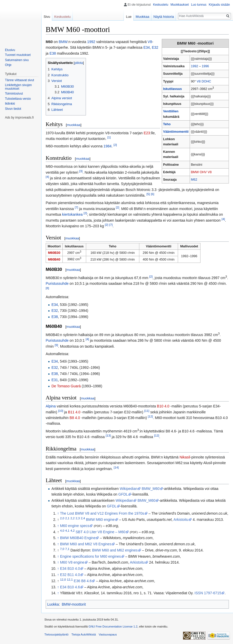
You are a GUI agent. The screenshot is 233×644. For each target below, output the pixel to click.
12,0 (63, 579)
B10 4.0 (163, 406)
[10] (61, 411)
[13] (108, 436)
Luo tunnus (199, 5)
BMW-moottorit (74, 604)
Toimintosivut (14, 94)
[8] (47, 288)
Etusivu (10, 50)
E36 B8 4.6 (83, 581)
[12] (150, 416)
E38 (53, 53)
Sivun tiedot (13, 109)
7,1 (67, 549)
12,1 (70, 579)
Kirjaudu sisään (219, 5)
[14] (116, 467)
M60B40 (54, 260)
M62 (194, 180)
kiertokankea (72, 214)
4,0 (62, 530)
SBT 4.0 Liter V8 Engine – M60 (101, 532)
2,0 (62, 518)
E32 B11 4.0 (70, 575)
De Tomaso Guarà (66, 386)
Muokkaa (143, 17)
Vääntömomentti (176, 132)
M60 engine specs (75, 526)
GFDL (123, 494)
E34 (147, 47)
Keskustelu (161, 5)
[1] (109, 137)
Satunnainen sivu (17, 60)
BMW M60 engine (100, 520)
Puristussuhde (57, 283)
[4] (47, 177)
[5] (148, 194)
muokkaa (74, 125)
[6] (153, 194)
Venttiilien (171, 111)
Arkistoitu (181, 520)
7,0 (62, 549)
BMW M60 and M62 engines (115, 550)
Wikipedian (128, 489)
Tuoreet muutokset (18, 55)
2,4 (83, 518)
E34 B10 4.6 (70, 587)
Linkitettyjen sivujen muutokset (18, 87)
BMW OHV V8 (201, 172)
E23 (147, 133)
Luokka (53, 604)
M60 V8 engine (72, 562)
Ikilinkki (10, 104)
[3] (81, 171)
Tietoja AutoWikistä (84, 634)
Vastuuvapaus (108, 634)
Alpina (51, 406)
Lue (129, 17)
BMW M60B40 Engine (78, 538)
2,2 (73, 518)
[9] (56, 345)
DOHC (206, 81)
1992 (195, 66)
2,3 (78, 518)
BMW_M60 (151, 489)
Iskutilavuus (172, 89)
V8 (199, 81)
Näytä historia (164, 17)
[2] (115, 145)
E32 (155, 47)
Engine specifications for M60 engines (91, 556)
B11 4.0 (74, 412)
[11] (147, 411)
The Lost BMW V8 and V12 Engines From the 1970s (102, 513)
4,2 (73, 530)
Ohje (8, 65)
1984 (107, 146)
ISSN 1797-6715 (208, 593)
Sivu (47, 17)
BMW (63, 42)
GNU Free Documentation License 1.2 (113, 626)
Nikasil (185, 457)
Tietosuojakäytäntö (57, 634)
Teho (167, 124)
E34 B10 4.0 (70, 568)
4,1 (67, 530)
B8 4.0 (75, 418)
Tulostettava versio (18, 99)
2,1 (67, 518)
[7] (77, 207)
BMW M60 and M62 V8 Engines (86, 544)
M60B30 (54, 253)
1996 (205, 66)
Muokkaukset (180, 5)
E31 (55, 380)
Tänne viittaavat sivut (19, 80)
